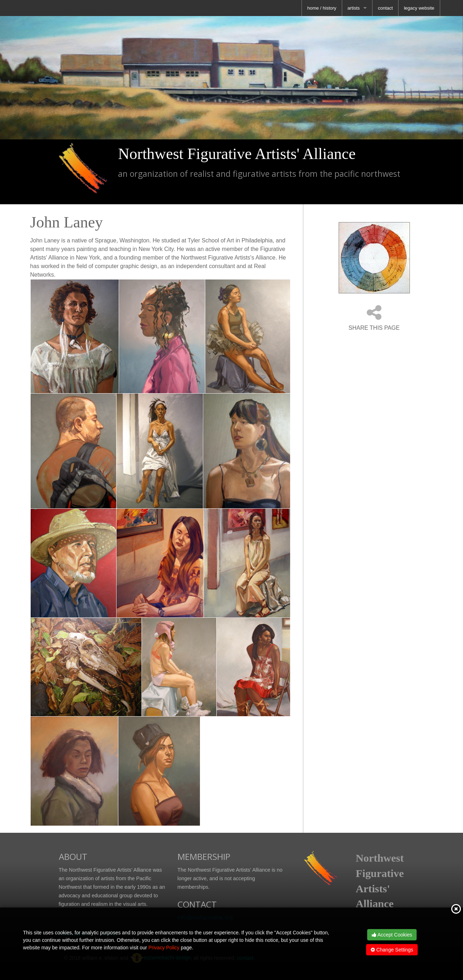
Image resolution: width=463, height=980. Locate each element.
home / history (322, 8)
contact (385, 8)
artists (354, 8)
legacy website (419, 8)
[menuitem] (322, 8)
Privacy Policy (164, 948)
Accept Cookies (392, 935)
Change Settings (392, 950)
